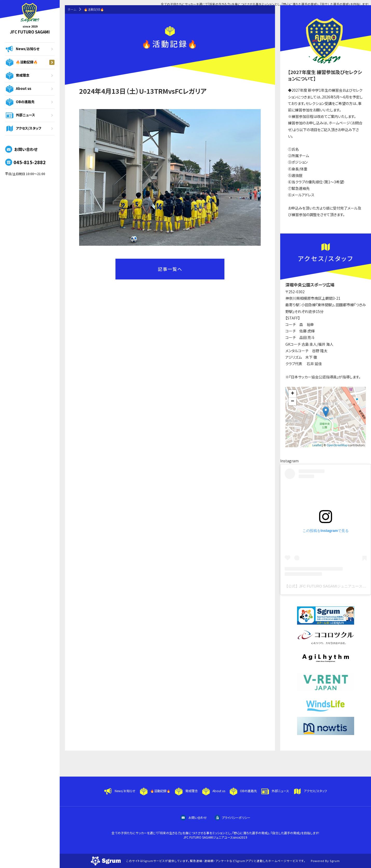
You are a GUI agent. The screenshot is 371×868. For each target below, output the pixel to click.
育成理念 (30, 76)
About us (30, 89)
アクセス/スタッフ (30, 129)
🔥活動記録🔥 (30, 62)
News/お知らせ (30, 49)
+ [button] (293, 394)
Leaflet (317, 445)
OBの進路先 (30, 102)
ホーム (72, 9)
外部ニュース (30, 115)
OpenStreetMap (337, 445)
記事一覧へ (170, 269)
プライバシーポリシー (232, 817)
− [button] (293, 402)
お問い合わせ (21, 149)
